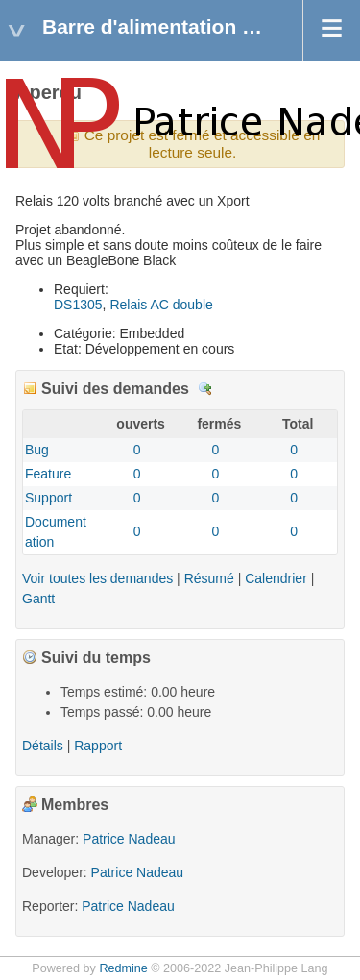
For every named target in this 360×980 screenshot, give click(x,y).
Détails (205, 389)
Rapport (98, 746)
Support (48, 498)
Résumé (209, 578)
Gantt (38, 599)
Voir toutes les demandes (97, 578)
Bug (37, 450)
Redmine (123, 968)
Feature (48, 474)
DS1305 (78, 305)
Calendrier (276, 578)
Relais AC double (161, 305)
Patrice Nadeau (129, 839)
